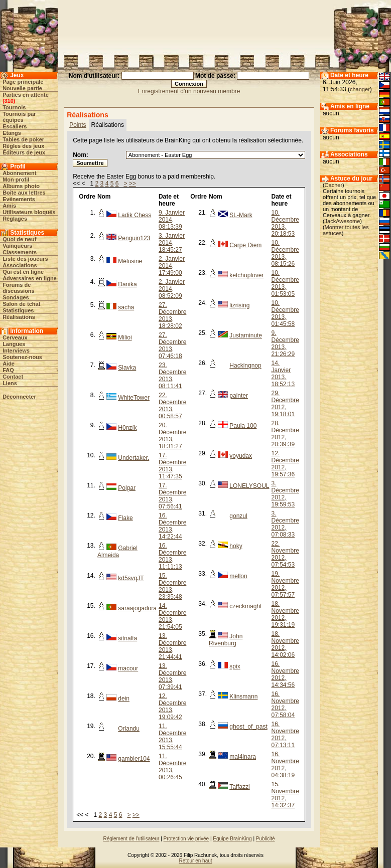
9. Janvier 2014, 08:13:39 (172, 220)
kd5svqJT (131, 578)
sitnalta (127, 638)
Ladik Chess (135, 215)
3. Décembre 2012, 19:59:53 (285, 494)
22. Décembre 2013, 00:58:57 (172, 406)
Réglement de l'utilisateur (131, 839)
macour (128, 668)
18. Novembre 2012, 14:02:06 (285, 644)
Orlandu (129, 729)
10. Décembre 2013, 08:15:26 (285, 253)
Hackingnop (245, 366)
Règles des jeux (23, 146)
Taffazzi (239, 787)
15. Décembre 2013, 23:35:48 (172, 586)
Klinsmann (243, 697)
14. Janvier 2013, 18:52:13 (283, 374)
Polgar (127, 488)
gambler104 (134, 759)
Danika (127, 284)
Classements (20, 252)
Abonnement (19, 173)
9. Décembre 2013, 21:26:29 (285, 343)
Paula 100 (243, 426)
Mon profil (16, 180)
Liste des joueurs (25, 259)
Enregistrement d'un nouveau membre (189, 91)
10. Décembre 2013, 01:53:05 (285, 283)
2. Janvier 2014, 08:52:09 (172, 289)
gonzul (238, 516)
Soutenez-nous (22, 357)
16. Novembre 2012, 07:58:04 (285, 705)
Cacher (334, 185)
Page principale (23, 82)
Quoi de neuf (19, 239)
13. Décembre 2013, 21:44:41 (172, 646)
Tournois (14, 107)
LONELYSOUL (249, 486)
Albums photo (21, 186)
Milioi (125, 337)
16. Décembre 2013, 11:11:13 (172, 556)
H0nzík (127, 428)
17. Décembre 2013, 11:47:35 (172, 466)
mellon (238, 576)
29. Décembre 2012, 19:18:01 (285, 404)
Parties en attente (26, 95)
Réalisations (19, 317)
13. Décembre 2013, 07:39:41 (172, 676)
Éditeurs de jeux (24, 152)
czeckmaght (245, 606)
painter (239, 396)
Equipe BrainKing (232, 839)
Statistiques (18, 310)
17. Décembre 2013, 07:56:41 (172, 496)
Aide (9, 364)
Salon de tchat (21, 304)
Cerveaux (15, 337)
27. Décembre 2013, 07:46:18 (172, 345)
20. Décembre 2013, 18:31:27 (172, 436)
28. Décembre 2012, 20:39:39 (285, 434)
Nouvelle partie (22, 88)
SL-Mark (241, 215)
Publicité (266, 839)
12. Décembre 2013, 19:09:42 (172, 707)
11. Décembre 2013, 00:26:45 (172, 767)
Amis (9, 206)
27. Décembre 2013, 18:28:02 (172, 315)
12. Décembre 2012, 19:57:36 (285, 464)
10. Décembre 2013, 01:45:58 (285, 313)
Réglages (15, 219)
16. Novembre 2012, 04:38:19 (285, 765)
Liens (10, 383)
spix (235, 666)
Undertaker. (134, 458)
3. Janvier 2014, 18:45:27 (172, 243)
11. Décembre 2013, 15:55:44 (172, 737)
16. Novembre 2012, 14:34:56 (285, 674)
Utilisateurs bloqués (29, 212)
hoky (236, 546)
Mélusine (130, 261)
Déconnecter (19, 397)
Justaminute (246, 335)
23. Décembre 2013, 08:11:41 (172, 376)
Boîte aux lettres (24, 193)
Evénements (19, 199)
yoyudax (241, 456)
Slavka (127, 368)
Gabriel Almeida (117, 552)
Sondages (16, 297)
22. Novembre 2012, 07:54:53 (285, 554)
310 (9, 101)
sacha (126, 307)
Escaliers (15, 126)
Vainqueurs (17, 246)
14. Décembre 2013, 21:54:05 (172, 616)
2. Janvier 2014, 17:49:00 (172, 266)
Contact (13, 377)
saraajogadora (137, 608)
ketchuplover (246, 275)
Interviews (16, 351)
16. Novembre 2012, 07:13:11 (285, 735)
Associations (20, 265)
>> (133, 184)
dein (124, 699)
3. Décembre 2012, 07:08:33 (285, 524)
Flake (125, 518)
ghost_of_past (248, 727)
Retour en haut (195, 861)
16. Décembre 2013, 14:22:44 (172, 526)
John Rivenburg (226, 640)
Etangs (12, 133)
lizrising (239, 305)
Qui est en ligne (23, 272)
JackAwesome (343, 221)
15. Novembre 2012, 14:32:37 (285, 795)
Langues (14, 344)
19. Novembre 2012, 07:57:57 (285, 584)
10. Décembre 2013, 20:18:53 (285, 223)
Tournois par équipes (19, 117)
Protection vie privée (186, 839)
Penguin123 (134, 238)
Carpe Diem (245, 245)
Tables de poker (23, 139)
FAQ (8, 370)
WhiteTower (134, 398)
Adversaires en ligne (30, 278)
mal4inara (243, 757)
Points (78, 125)
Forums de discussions (19, 288)
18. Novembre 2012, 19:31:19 (285, 614)
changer (360, 89)
